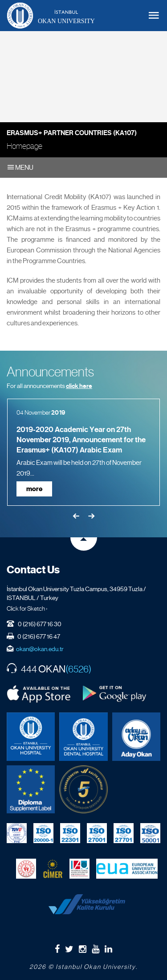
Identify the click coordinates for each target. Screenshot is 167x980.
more (34, 489)
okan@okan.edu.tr (40, 649)
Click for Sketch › (27, 608)
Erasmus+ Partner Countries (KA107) (72, 133)
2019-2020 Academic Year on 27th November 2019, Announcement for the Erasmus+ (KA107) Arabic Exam (81, 440)
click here (79, 386)
